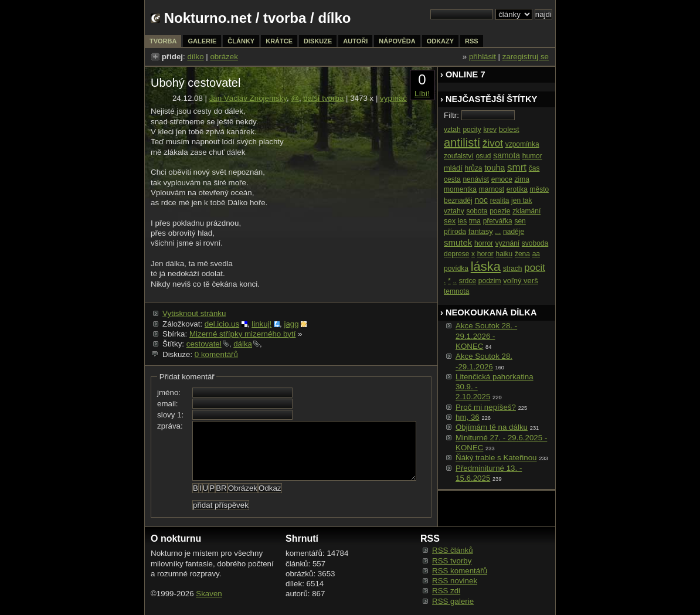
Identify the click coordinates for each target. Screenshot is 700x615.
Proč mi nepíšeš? (486, 407)
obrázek (224, 57)
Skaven (209, 594)
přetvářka (498, 221)
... (498, 232)
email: (168, 404)
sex (450, 221)
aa (536, 254)
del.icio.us (222, 324)
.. (455, 281)
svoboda (535, 243)
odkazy (440, 41)
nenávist (476, 179)
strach (513, 269)
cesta (452, 179)
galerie (202, 41)
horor (485, 254)
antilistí (462, 142)
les (462, 221)
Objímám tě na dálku (492, 427)
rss (472, 41)
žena (522, 254)
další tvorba (323, 98)
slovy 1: (170, 415)
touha (495, 168)
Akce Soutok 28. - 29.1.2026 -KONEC (486, 336)
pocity (472, 130)
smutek (458, 242)
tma (475, 221)
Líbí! (422, 94)
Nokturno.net (208, 18)
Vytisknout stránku (194, 313)
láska (486, 266)
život (493, 143)
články (241, 41)
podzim (490, 281)
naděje (514, 232)
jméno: (169, 393)
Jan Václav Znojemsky (248, 98)
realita (500, 201)
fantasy (481, 231)
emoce (502, 179)
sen (520, 221)
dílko (195, 57)
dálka (243, 344)
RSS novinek (455, 581)
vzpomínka (522, 144)
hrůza (474, 168)
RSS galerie (453, 601)
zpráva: (170, 426)
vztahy (454, 211)
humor (532, 156)
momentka (460, 189)
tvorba (285, 18)
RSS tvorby (452, 561)
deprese (456, 254)
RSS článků (453, 550)
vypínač (393, 98)
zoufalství (459, 156)
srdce (468, 281)
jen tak (521, 201)
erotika (517, 189)
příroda (455, 232)
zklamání (526, 211)
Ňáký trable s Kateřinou (496, 458)
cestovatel (204, 344)
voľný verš (520, 281)
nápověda (397, 41)
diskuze (318, 41)
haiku (504, 254)
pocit (535, 268)
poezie (500, 211)
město (540, 189)
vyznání (507, 243)
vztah (452, 130)
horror (484, 243)
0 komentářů (216, 354)
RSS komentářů (460, 571)
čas (534, 168)
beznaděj (458, 201)
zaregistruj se (526, 57)
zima (522, 179)
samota (507, 155)
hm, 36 (468, 417)
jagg (291, 324)
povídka (456, 269)
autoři (355, 41)
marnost (492, 189)
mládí (453, 168)
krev (490, 130)
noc (481, 200)
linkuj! (261, 324)
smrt (517, 167)
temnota (456, 291)
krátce (279, 41)
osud (483, 156)
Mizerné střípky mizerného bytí (242, 334)
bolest (509, 129)
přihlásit (482, 57)
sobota (477, 211)
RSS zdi (446, 591)
